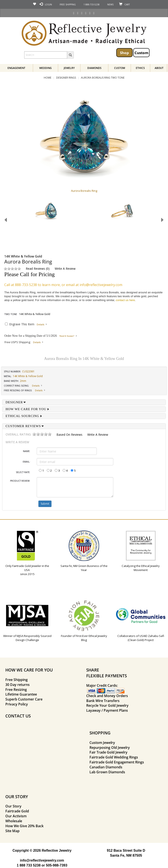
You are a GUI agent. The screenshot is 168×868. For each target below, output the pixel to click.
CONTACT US (18, 716)
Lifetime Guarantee (21, 694)
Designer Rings (66, 78)
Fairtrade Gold (17, 811)
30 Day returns (17, 685)
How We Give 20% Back (24, 826)
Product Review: (20, 481)
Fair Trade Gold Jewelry (108, 752)
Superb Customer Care (24, 699)
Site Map (12, 831)
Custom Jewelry (102, 743)
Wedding (45, 68)
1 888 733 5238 (29, 865)
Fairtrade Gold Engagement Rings (117, 762)
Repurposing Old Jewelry (110, 748)
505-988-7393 (57, 865)
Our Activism (16, 816)
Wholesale (14, 821)
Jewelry (69, 68)
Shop (124, 53)
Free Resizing (16, 690)
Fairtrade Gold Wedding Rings (114, 757)
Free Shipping (17, 680)
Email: (26, 462)
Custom (142, 53)
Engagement (16, 68)
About (159, 68)
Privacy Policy (17, 704)
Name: (27, 451)
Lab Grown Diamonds (107, 772)
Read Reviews (35, 269)
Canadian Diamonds (106, 767)
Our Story (13, 806)
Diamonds (94, 68)
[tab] (84, 402)
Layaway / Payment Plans (107, 710)
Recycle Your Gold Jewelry (107, 705)
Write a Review (65, 269)
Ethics (140, 68)
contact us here (125, 300)
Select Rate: (23, 472)
